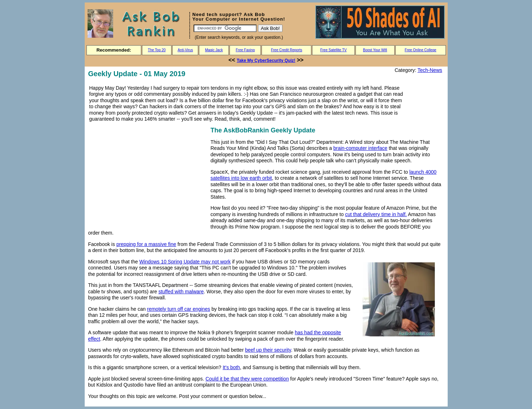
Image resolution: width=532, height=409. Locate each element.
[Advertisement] (148, 175)
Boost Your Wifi (375, 50)
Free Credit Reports (286, 50)
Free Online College (420, 50)
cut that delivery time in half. (376, 214)
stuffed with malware (181, 292)
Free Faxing (245, 50)
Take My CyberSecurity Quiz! (266, 61)
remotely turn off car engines (178, 309)
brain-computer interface (360, 148)
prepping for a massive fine (146, 244)
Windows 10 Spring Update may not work (185, 262)
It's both (231, 367)
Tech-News (430, 70)
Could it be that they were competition (247, 379)
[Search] (225, 28)
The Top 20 (157, 50)
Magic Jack (214, 50)
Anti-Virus (185, 50)
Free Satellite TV (333, 50)
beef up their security (268, 350)
